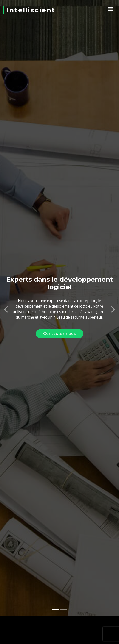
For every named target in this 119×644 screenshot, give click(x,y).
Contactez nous (60, 329)
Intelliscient (31, 10)
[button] (6, 304)
